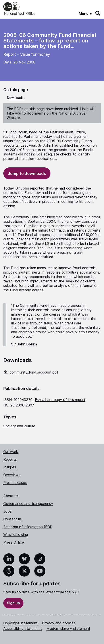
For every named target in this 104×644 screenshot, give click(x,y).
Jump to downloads (27, 173)
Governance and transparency (28, 504)
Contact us (13, 519)
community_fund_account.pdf (31, 372)
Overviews (12, 475)
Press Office (14, 542)
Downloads (15, 98)
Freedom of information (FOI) (28, 527)
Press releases (15, 483)
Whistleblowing (16, 535)
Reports (10, 459)
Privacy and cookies (59, 623)
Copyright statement (20, 623)
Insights (10, 467)
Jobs (7, 511)
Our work (11, 452)
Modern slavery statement (68, 629)
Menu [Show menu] (84, 13)
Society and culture (19, 426)
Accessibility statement (23, 629)
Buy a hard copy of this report (60, 400)
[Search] (98, 13)
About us (11, 496)
